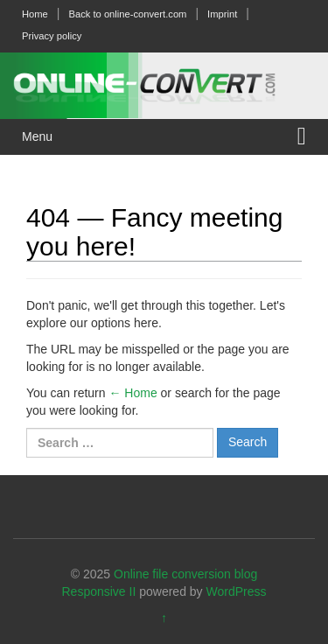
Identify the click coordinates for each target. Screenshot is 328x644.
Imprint (222, 14)
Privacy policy (52, 36)
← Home (133, 393)
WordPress (237, 591)
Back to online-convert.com (127, 14)
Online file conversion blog (185, 574)
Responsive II (99, 591)
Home (35, 14)
